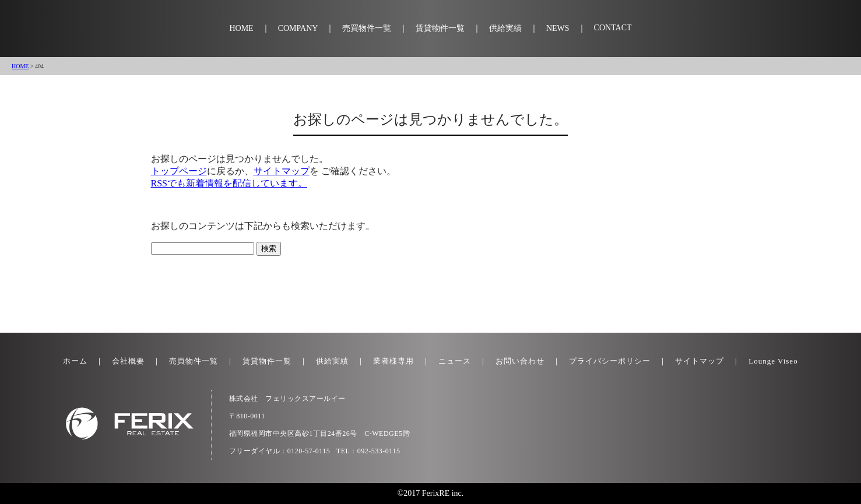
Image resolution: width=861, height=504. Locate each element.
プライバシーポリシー (610, 361)
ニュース (455, 361)
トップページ (179, 171)
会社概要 (128, 361)
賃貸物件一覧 (440, 28)
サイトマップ (282, 171)
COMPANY (298, 28)
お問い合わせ (520, 361)
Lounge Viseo (773, 361)
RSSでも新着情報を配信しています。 (229, 183)
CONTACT (613, 28)
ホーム (75, 361)
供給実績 (505, 28)
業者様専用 (393, 361)
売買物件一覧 (367, 28)
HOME (241, 28)
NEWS (558, 28)
